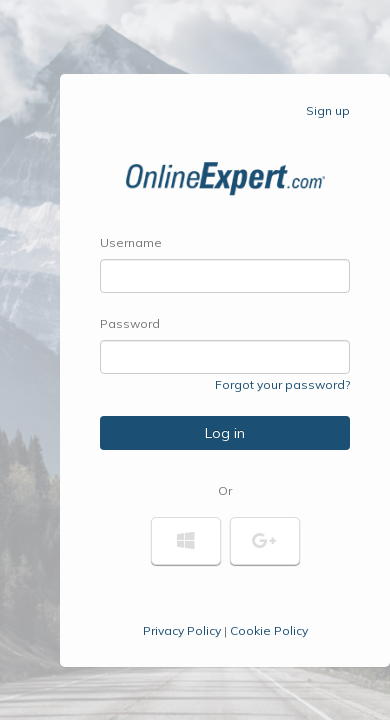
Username (131, 242)
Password (130, 323)
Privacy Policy (182, 630)
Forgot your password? (282, 384)
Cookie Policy (269, 630)
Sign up (328, 110)
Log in (225, 433)
